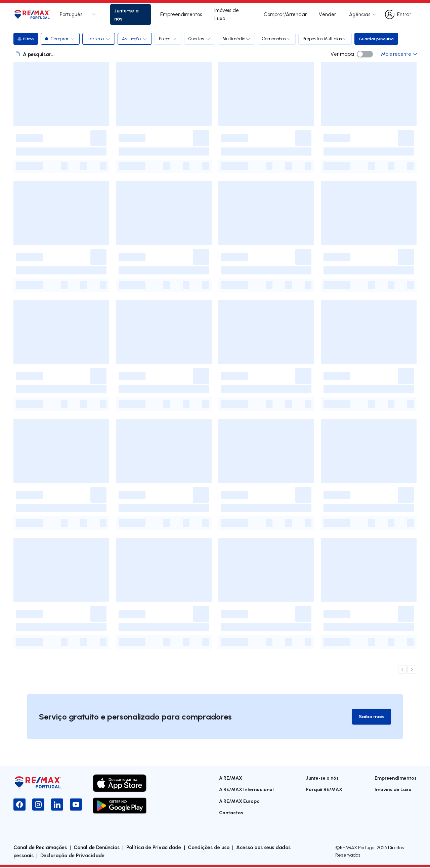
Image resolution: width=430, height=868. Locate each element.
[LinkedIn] (57, 805)
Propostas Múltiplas (326, 39)
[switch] (365, 54)
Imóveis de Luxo (227, 14)
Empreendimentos (181, 14)
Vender (327, 14)
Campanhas (278, 39)
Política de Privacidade (154, 848)
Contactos (231, 813)
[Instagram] (38, 805)
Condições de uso (209, 848)
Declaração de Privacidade (72, 856)
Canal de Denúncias (97, 848)
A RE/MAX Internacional (246, 790)
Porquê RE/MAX (324, 790)
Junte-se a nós (126, 14)
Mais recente (399, 54)
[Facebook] (19, 805)
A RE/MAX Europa (239, 801)
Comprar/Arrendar (285, 14)
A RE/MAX (231, 778)
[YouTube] (76, 805)
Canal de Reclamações (40, 848)
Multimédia (238, 39)
